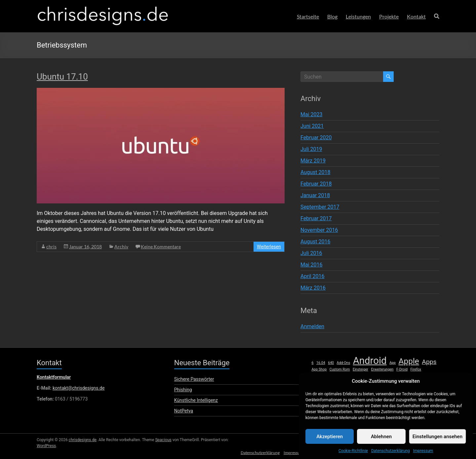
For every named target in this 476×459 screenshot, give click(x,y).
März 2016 (313, 288)
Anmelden (312, 326)
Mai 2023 (312, 114)
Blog (332, 16)
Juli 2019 (311, 149)
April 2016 (313, 276)
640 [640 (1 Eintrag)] (331, 363)
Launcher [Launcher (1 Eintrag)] (390, 376)
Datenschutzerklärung (391, 455)
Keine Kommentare (161, 247)
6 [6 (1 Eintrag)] (312, 363)
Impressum (423, 455)
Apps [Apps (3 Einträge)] (429, 362)
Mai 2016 (312, 265)
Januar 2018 (315, 195)
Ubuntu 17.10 (62, 77)
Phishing (183, 390)
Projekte (389, 16)
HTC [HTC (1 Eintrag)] (345, 376)
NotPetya (184, 411)
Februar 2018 (316, 184)
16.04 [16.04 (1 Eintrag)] (321, 363)
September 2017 (320, 207)
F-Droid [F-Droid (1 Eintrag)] (402, 369)
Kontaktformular (54, 377)
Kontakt (416, 16)
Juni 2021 (312, 126)
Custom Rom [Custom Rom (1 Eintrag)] (340, 369)
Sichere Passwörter (194, 379)
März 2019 (313, 161)
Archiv (121, 247)
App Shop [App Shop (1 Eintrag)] (319, 369)
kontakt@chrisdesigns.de (79, 388)
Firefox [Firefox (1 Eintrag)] (416, 369)
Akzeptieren (330, 441)
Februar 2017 (316, 218)
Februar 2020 (316, 138)
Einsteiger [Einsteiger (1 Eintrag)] (360, 369)
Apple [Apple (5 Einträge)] (409, 361)
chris (51, 247)
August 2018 (315, 172)
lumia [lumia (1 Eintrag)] (420, 376)
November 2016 (319, 230)
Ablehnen (381, 441)
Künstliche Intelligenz (196, 400)
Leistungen (358, 16)
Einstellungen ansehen (437, 441)
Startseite (308, 16)
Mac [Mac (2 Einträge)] (432, 376)
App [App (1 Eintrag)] (393, 363)
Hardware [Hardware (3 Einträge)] (325, 375)
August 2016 (315, 242)
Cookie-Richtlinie (353, 455)
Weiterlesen (269, 247)
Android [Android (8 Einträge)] (370, 361)
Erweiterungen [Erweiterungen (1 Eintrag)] (382, 369)
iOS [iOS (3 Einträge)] (356, 375)
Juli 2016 (311, 253)
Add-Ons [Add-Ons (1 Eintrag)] (344, 363)
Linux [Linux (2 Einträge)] (407, 376)
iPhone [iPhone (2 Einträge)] (372, 376)
